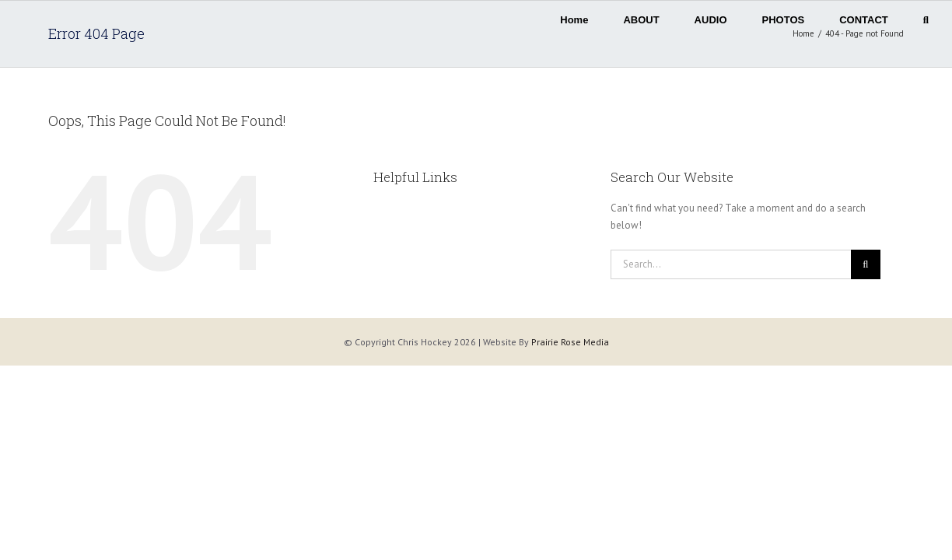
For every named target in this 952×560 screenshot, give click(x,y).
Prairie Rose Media (570, 342)
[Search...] (731, 264)
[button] (926, 16)
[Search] (866, 264)
